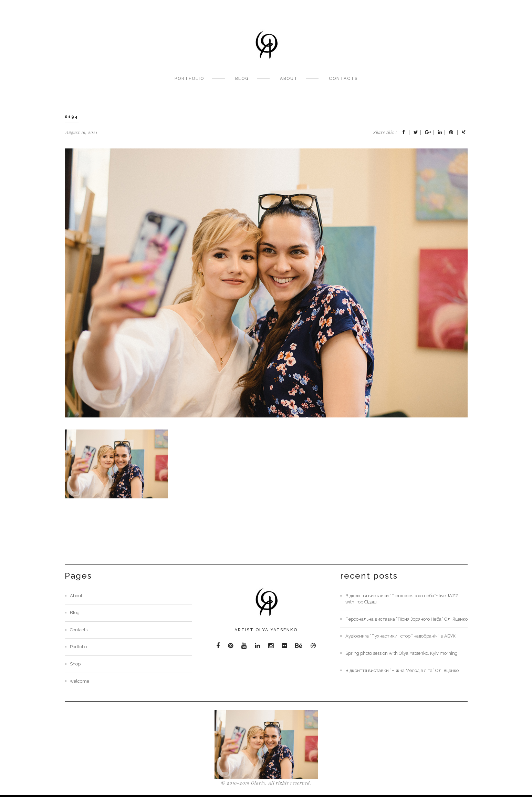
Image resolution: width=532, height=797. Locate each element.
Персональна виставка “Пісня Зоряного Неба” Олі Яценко (406, 619)
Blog (242, 79)
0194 (71, 117)
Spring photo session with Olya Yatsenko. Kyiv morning (401, 653)
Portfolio (189, 79)
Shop (75, 664)
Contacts (343, 79)
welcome (80, 681)
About (289, 79)
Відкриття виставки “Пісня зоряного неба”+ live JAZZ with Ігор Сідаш (402, 599)
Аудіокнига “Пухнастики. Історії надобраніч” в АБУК (400, 636)
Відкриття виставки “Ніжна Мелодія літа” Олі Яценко (402, 670)
